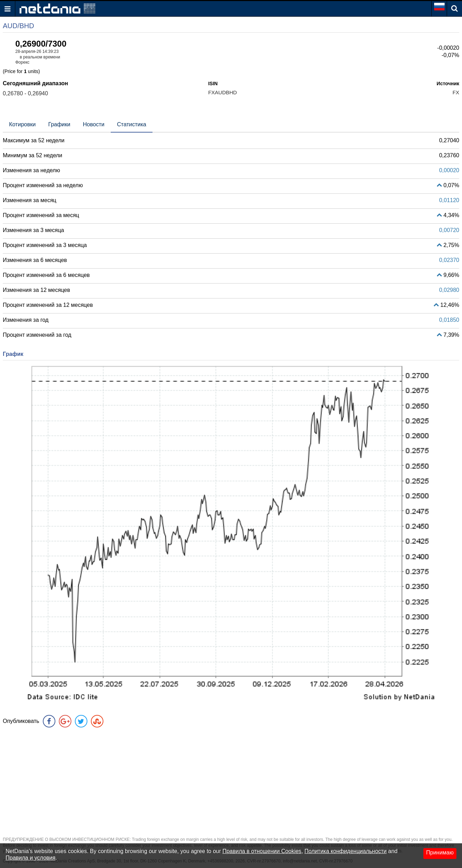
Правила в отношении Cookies (262, 851)
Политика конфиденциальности (346, 851)
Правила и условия (30, 858)
